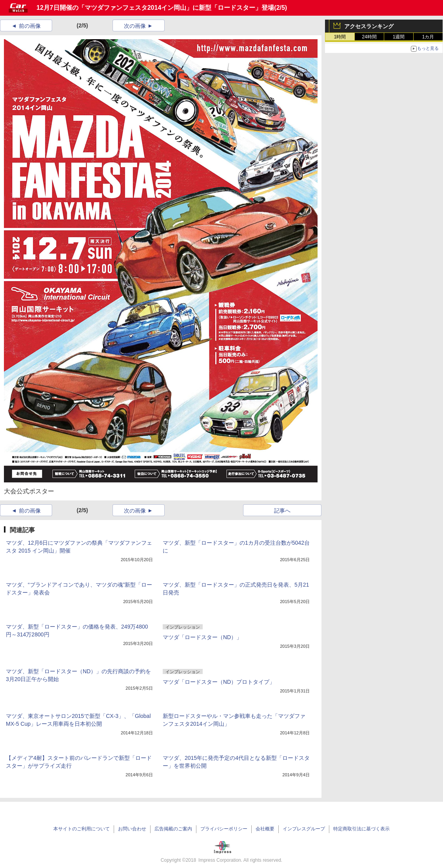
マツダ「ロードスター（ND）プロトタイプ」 (219, 682)
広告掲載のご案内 (173, 829)
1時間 (340, 37)
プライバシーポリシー (224, 829)
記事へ (282, 511)
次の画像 (135, 26)
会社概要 (265, 829)
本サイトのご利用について (82, 829)
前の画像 (30, 26)
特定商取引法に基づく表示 (361, 829)
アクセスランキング (369, 26)
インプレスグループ (304, 829)
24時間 (369, 37)
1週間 (399, 37)
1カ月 (428, 37)
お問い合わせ (132, 829)
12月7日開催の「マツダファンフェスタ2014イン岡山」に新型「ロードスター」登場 (155, 8)
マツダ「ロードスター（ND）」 (202, 637)
